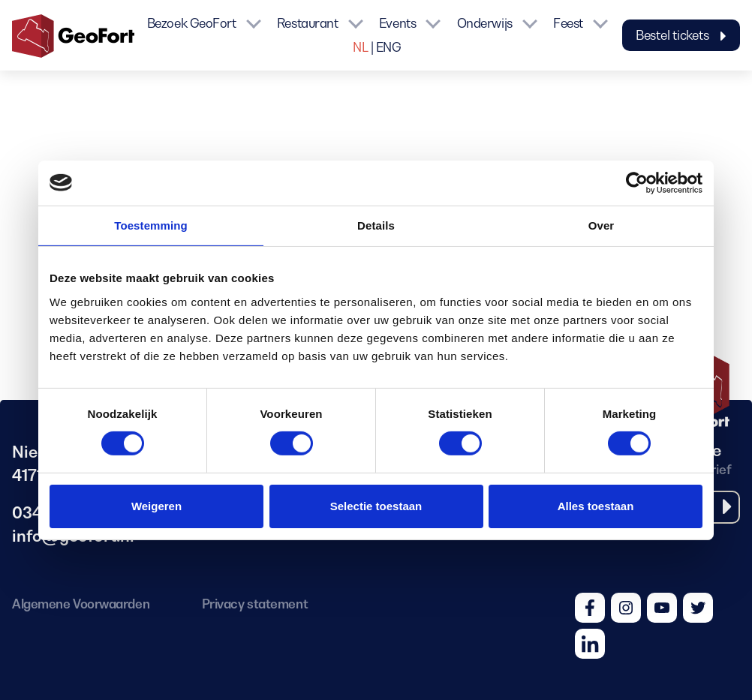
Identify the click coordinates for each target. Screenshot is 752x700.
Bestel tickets (681, 35)
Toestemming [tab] (151, 225)
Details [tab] (376, 225)
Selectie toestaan (376, 506)
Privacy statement (255, 604)
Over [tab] (602, 225)
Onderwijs (485, 23)
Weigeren (156, 506)
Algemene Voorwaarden (81, 604)
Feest (568, 23)
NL (360, 47)
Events (397, 23)
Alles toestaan (596, 506)
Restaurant (308, 23)
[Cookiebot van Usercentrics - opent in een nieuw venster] (637, 182)
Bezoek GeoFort (192, 23)
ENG (389, 47)
